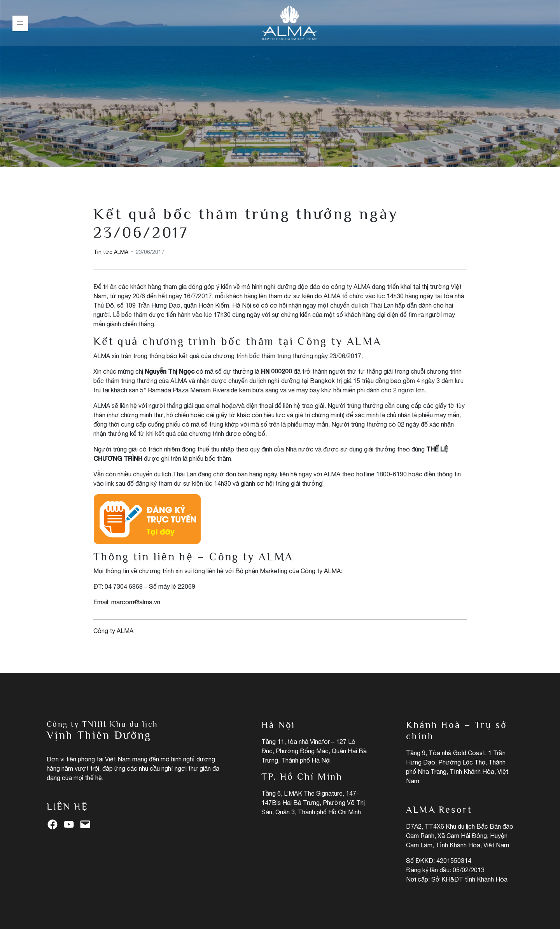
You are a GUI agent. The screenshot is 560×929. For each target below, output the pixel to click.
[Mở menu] (20, 23)
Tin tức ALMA (280, 93)
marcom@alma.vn (136, 602)
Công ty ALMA (321, 571)
